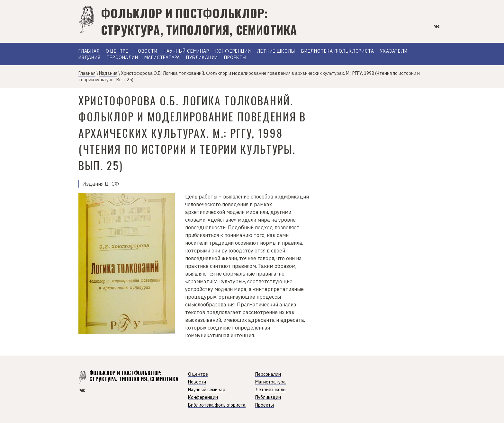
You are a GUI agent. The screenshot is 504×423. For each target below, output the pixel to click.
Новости (146, 51)
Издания (90, 58)
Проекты (235, 58)
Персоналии (122, 58)
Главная (89, 51)
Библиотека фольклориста (337, 51)
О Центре (117, 51)
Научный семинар (186, 51)
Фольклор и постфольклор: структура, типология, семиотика (199, 21)
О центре (198, 374)
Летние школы (276, 51)
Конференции (233, 51)
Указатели (394, 51)
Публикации (202, 58)
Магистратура (162, 58)
